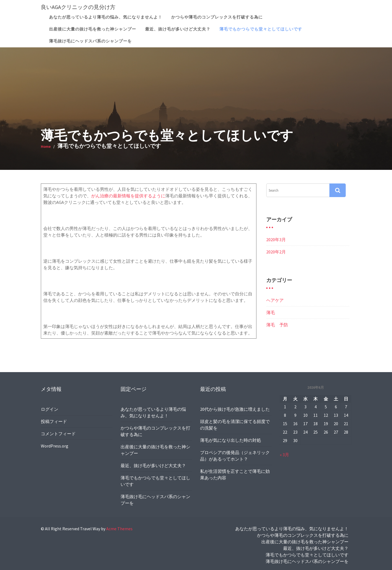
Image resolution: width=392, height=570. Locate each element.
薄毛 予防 (277, 325)
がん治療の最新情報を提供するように (128, 196)
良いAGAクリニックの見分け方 (78, 7)
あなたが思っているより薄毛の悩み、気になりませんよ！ (106, 17)
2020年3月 (276, 240)
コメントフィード (59, 433)
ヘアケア (275, 300)
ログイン (51, 410)
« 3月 (286, 453)
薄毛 (271, 312)
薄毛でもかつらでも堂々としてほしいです (261, 29)
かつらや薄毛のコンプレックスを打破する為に (217, 17)
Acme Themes (119, 529)
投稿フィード (55, 421)
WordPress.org (56, 445)
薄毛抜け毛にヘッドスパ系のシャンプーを (90, 41)
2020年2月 (276, 252)
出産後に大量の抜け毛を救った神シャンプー (93, 29)
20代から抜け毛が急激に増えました (235, 410)
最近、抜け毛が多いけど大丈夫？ (178, 29)
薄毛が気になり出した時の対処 (231, 440)
